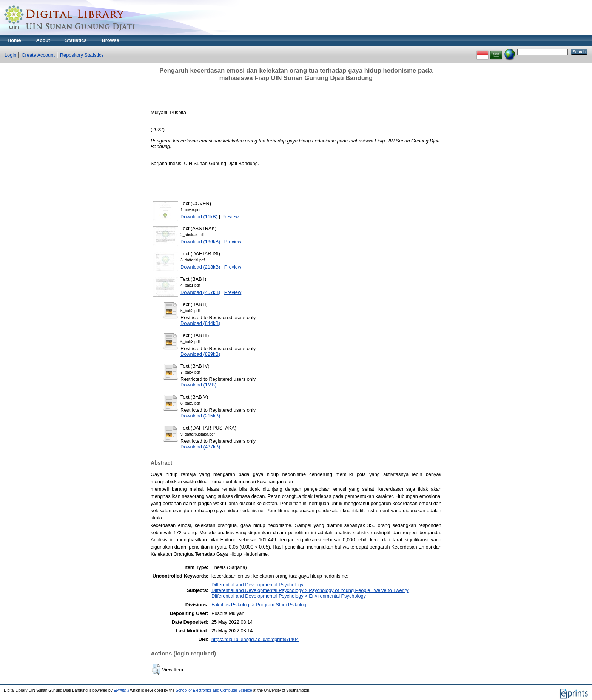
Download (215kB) (200, 416)
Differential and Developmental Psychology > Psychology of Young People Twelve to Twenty (310, 590)
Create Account (38, 55)
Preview (230, 217)
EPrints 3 (122, 690)
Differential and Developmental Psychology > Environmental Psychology (289, 596)
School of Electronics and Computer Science (214, 690)
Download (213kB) (200, 267)
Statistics (76, 40)
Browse (110, 40)
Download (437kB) (200, 447)
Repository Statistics (82, 55)
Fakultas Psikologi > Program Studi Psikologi (259, 605)
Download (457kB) (200, 292)
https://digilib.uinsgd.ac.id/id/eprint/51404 (255, 639)
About (43, 40)
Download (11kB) (199, 217)
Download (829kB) (200, 354)
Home (14, 40)
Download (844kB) (200, 323)
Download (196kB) (200, 242)
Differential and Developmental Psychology (257, 585)
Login (10, 55)
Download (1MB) (198, 385)
